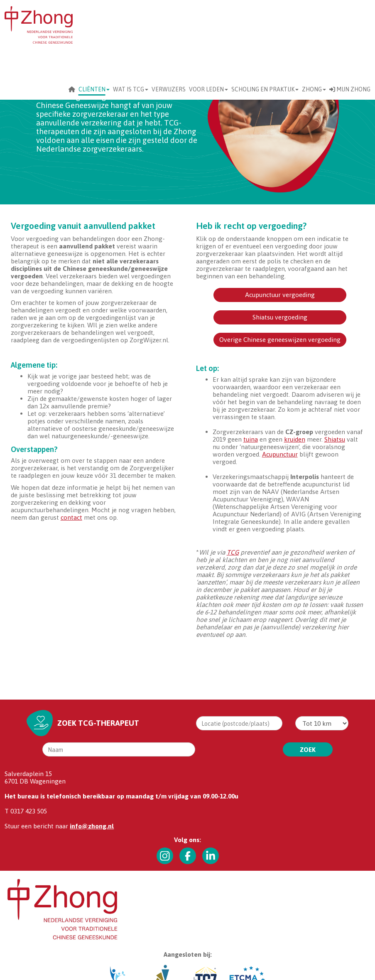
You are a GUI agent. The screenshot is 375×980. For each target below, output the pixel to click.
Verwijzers (169, 89)
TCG (233, 552)
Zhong (314, 89)
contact (71, 517)
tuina (251, 439)
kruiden (295, 439)
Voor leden (208, 89)
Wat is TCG (131, 89)
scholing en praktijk (265, 89)
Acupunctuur (280, 454)
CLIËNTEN (94, 89)
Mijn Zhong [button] (350, 89)
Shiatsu (335, 439)
